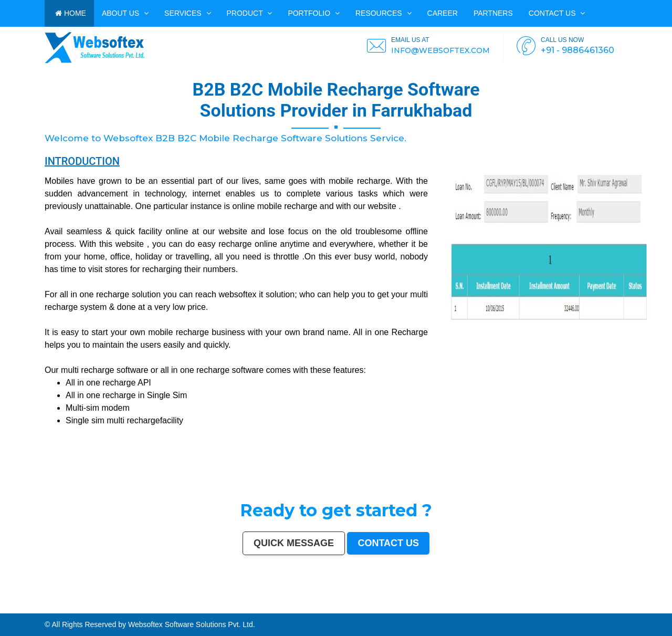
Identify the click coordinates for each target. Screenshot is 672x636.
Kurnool (528, 609)
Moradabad (449, 607)
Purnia (171, 611)
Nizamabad (417, 609)
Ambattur (219, 609)
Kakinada (488, 609)
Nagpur (90, 607)
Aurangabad (230, 607)
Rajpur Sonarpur (516, 607)
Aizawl (495, 609)
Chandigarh (288, 607)
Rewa (146, 611)
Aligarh (407, 607)
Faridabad (162, 607)
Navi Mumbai (205, 607)
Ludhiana (120, 607)
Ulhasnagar (568, 607)
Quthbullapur (234, 609)
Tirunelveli (69, 609)
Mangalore (150, 609)
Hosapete (84, 611)
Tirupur (105, 609)
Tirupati (579, 609)
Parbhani (425, 609)
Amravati (499, 607)
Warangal (553, 607)
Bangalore (21, 607)
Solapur (238, 607)
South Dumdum (6, 609)
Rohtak (331, 609)
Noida (22, 609)
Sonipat (522, 609)
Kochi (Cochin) (534, 607)
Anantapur (665, 609)
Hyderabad (43, 607)
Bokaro (128, 609)
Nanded (616, 607)
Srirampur (636, 609)
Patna (96, 607)
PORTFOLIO (314, 13)
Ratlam (28, 611)
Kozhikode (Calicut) (138, 609)
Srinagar (261, 607)
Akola (90, 609)
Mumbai (8, 607)
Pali (159, 611)
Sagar (649, 609)
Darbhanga (466, 609)
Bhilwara (269, 609)
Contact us (557, 13)
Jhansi (122, 609)
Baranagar (609, 609)
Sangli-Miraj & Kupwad (603, 607)
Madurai (401, 607)
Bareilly (426, 607)
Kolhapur (576, 607)
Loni (115, 611)
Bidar (91, 611)
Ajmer (622, 607)
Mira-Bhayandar (345, 607)
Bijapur (643, 609)
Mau (506, 609)
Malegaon (61, 609)
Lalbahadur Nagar (193, 609)
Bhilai (482, 607)
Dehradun (584, 607)
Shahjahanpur (370, 609)
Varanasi (222, 607)
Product (250, 13)
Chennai (35, 607)
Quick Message (294, 543)
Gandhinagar (587, 609)
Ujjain (49, 609)
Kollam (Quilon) (161, 609)
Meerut (183, 607)
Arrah (96, 611)
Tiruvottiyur (76, 611)
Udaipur (76, 609)
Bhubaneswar (377, 607)
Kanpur (71, 607)
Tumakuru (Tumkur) (246, 609)
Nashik (146, 607)
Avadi (602, 609)
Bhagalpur (277, 609)
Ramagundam (66, 611)
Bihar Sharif (20, 611)
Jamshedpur (490, 607)
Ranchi (267, 607)
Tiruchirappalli (460, 607)
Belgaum (83, 609)
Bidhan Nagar (138, 611)
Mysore (296, 607)
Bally (378, 609)
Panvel (102, 611)
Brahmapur (211, 609)
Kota (420, 607)
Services (187, 13)
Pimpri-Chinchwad (136, 607)
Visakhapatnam (277, 607)
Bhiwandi (414, 607)
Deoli (565, 609)
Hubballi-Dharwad (365, 607)
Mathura (303, 609)
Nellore (170, 609)
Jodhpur (309, 607)
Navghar (165, 611)
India (2, 607)
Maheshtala (29, 609)
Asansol (43, 609)
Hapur (559, 609)
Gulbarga (636, 607)
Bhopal (113, 607)
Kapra (13, 611)
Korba (37, 609)
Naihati (481, 609)
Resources (384, 13)
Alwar (459, 609)
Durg (554, 609)
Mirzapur (184, 611)
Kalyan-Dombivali (193, 607)
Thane (107, 607)
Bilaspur (433, 609)
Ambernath (109, 611)
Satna (511, 609)
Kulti (438, 609)
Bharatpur (656, 609)
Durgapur (628, 607)
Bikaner (525, 607)
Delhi (14, 607)
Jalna (516, 609)
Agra (127, 607)
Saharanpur (667, 607)
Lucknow (83, 607)
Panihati (203, 609)
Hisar (353, 609)
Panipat (402, 609)
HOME (71, 13)
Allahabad (245, 607)
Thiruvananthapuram (437, 607)
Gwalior (355, 607)
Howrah (302, 607)
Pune (60, 607)
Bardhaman (452, 609)
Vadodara (153, 607)
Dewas (501, 609)
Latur (183, 609)
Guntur (643, 607)
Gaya (54, 609)
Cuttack (506, 607)
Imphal (177, 611)
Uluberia (121, 611)
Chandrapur (360, 609)
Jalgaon (15, 609)
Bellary (325, 609)
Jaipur (77, 607)
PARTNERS (493, 13)
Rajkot (178, 607)
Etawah (444, 609)
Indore (102, 607)
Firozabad (385, 609)
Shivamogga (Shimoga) (290, 609)
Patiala (319, 609)
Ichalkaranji (536, 609)
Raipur (468, 607)
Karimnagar (627, 609)
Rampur (474, 609)
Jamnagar (650, 607)
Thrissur (409, 609)
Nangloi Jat (618, 609)
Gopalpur (177, 609)
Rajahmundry (547, 609)
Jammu (592, 607)
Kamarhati (346, 609)
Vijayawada (334, 607)
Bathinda (596, 609)
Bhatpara (658, 607)
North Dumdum (54, 611)
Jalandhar (387, 607)
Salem (395, 607)
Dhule (226, 609)
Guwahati (316, 607)
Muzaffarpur (311, 609)
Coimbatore (325, 607)
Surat (65, 607)
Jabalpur (254, 607)
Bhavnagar (545, 607)
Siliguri (560, 607)
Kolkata (28, 607)
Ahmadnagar (114, 609)
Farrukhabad (36, 611)
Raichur (45, 611)
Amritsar (214, 607)
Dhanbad (129, 611)
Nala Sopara (394, 609)
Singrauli (338, 609)
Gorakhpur (475, 607)
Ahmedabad (52, 607)
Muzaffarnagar (260, 609)
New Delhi (153, 611)
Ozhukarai (571, 609)
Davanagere (97, 609)
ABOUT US (125, 13)
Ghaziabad (170, 607)
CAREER (443, 13)
